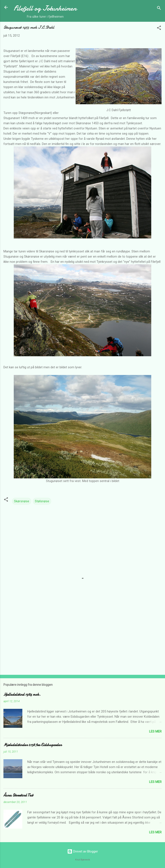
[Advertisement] (82, 638)
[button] (159, 29)
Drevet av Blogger (83, 851)
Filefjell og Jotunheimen (45, 8)
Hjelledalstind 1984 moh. (22, 695)
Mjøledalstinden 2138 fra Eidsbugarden (33, 745)
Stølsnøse (42, 501)
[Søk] (159, 9)
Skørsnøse (22, 501)
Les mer (155, 731)
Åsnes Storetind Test (18, 795)
